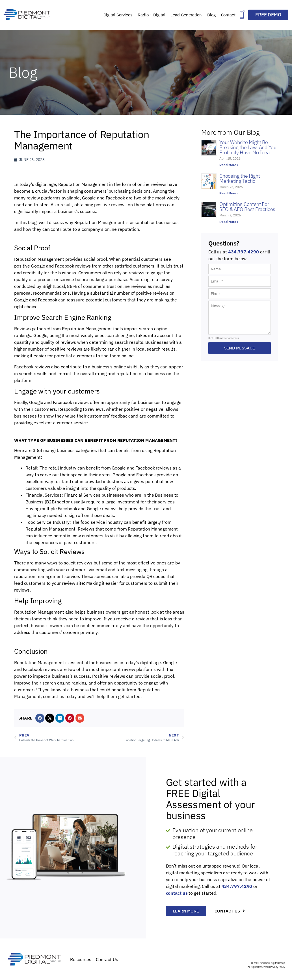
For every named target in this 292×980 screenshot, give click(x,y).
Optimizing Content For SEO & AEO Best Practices (247, 207)
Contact (228, 15)
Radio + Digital (152, 15)
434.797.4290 (244, 252)
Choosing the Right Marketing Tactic (240, 178)
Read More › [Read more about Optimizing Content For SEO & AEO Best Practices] (229, 222)
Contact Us (107, 959)
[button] (242, 15)
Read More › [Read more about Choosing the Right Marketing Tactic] (229, 193)
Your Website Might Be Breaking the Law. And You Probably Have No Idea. (248, 147)
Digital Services (118, 15)
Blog (211, 15)
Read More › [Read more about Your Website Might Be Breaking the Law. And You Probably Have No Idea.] (229, 165)
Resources (81, 959)
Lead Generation (186, 15)
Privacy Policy (278, 967)
